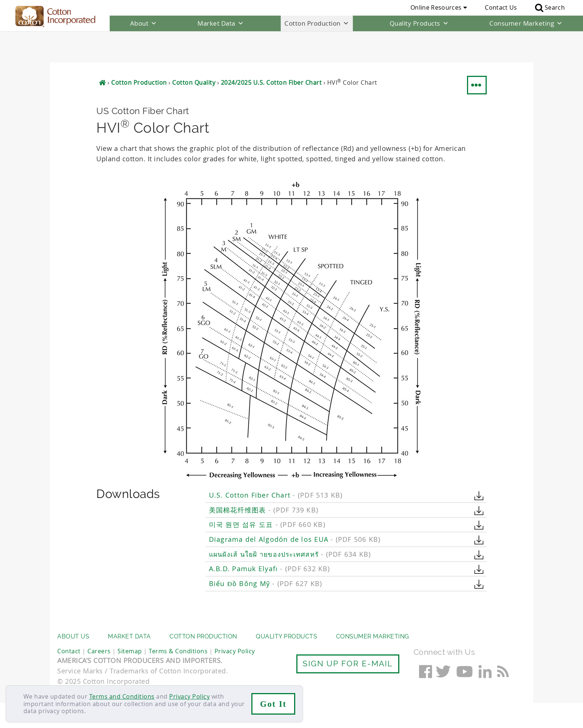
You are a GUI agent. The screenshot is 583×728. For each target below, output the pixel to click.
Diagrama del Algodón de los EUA (295, 508)
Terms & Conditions (178, 676)
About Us (73, 662)
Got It (273, 704)
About (144, 23)
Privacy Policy (189, 696)
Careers (99, 676)
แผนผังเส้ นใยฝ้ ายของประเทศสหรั (290, 523)
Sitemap (130, 676)
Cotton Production (317, 23)
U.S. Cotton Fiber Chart (276, 464)
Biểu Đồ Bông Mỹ (266, 553)
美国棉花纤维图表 (264, 479)
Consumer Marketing (526, 23)
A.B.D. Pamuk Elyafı (270, 538)
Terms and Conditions (122, 696)
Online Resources (439, 7)
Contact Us (501, 7)
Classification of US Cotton (257, 609)
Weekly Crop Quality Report (258, 594)
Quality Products (419, 23)
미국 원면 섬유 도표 (267, 494)
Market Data (221, 23)
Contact (69, 676)
